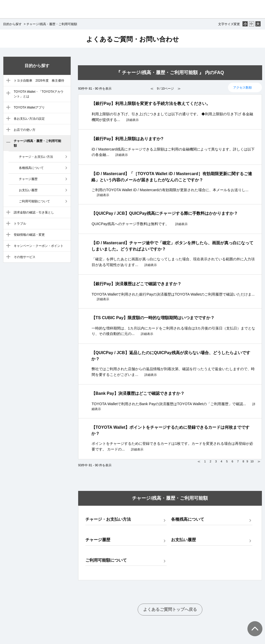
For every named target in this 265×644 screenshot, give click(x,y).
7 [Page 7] (238, 461)
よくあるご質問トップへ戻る (170, 609)
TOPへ (252, 624)
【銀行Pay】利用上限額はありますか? (127, 139)
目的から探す (12, 24)
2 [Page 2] (210, 461)
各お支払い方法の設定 (29, 119)
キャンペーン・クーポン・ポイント (39, 246)
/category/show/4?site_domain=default (7, 108)
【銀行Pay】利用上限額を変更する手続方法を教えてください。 (151, 103)
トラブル (20, 224)
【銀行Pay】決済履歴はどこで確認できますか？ (136, 284)
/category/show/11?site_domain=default (7, 246)
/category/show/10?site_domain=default (7, 235)
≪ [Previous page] (199, 461)
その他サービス (25, 257)
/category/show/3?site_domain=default (7, 94)
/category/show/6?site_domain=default (7, 130)
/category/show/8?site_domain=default (7, 213)
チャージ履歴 (28, 179)
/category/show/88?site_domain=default (7, 81)
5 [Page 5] (227, 461)
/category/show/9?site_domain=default (7, 224)
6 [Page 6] (232, 461)
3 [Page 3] (216, 461)
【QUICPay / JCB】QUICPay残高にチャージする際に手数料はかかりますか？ (165, 213)
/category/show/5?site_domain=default (7, 119)
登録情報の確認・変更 (29, 235)
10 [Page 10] (252, 461)
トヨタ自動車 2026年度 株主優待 (39, 81)
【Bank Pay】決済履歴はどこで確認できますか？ (138, 393)
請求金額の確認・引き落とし (34, 212)
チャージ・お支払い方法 (36, 157)
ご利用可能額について (34, 201)
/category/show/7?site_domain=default (7, 143)
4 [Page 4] (222, 461)
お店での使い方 (25, 130)
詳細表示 (132, 120)
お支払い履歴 (28, 190)
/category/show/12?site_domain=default (7, 257)
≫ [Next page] (259, 461)
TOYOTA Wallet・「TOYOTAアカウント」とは (39, 94)
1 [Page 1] (205, 461)
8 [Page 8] (243, 461)
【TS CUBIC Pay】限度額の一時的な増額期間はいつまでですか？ (153, 318)
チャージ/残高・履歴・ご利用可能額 (37, 143)
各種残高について (31, 168)
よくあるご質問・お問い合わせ (133, 39)
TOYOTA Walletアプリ (29, 108)
